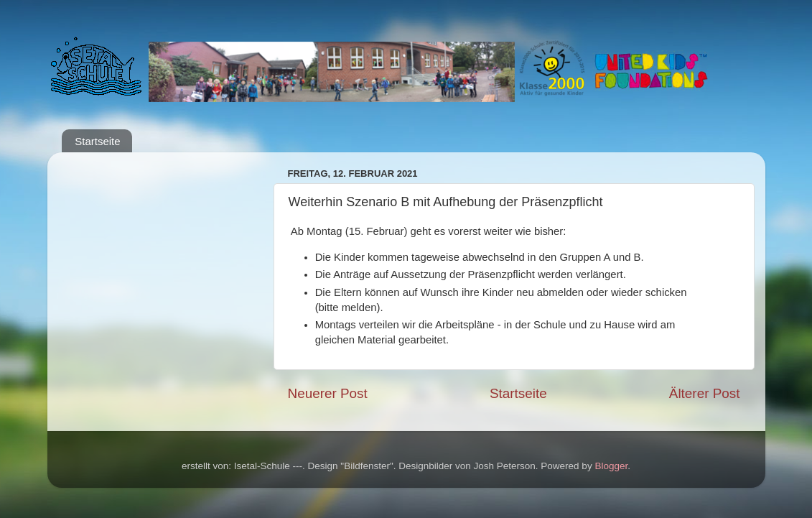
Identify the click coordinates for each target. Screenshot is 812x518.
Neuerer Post (328, 393)
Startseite (97, 141)
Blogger (611, 466)
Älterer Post (705, 393)
